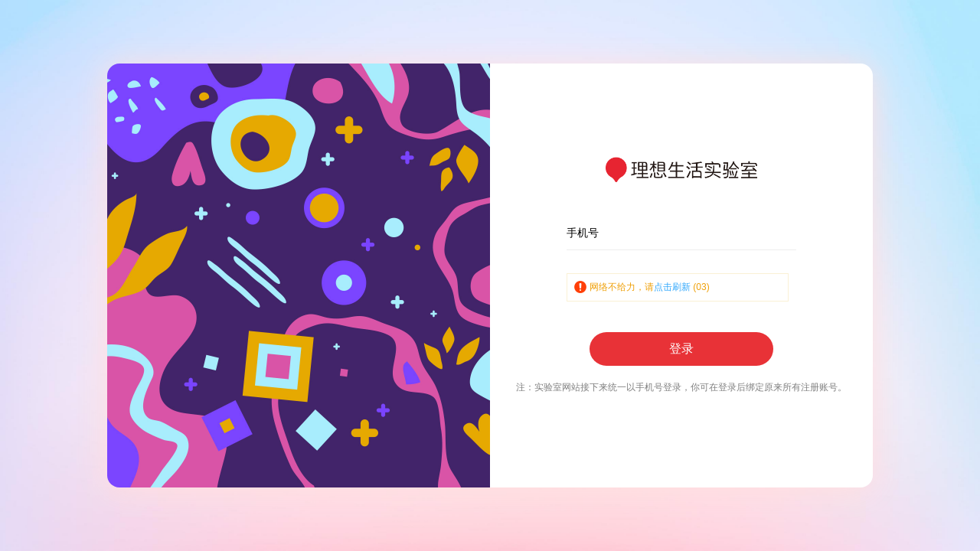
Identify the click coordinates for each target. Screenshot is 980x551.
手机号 (583, 233)
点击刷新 (672, 287)
